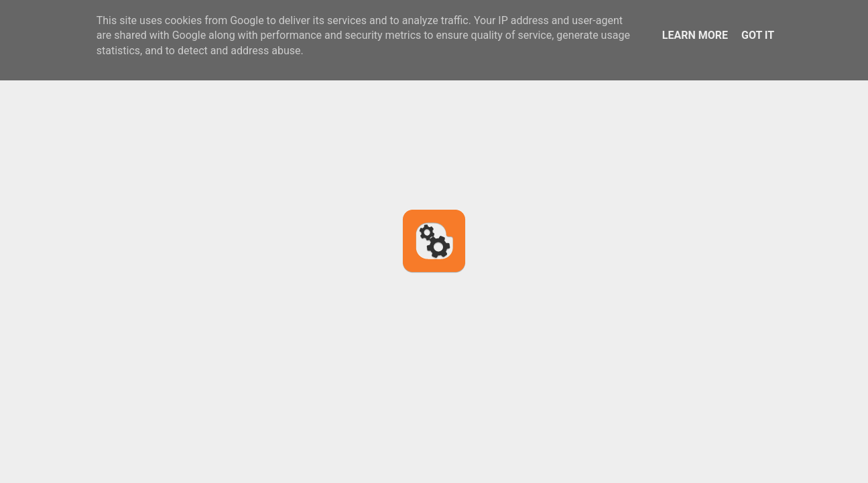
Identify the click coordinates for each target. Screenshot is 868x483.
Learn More (695, 35)
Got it (758, 35)
